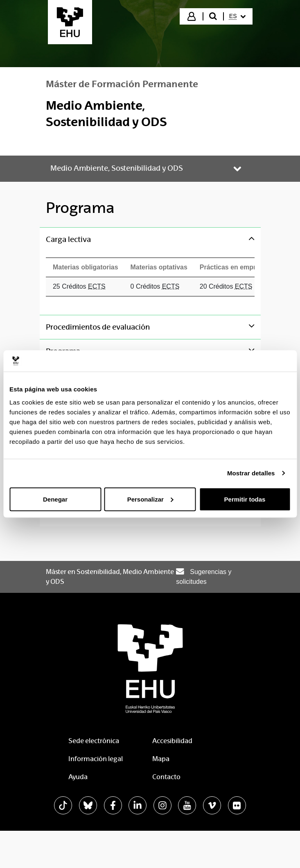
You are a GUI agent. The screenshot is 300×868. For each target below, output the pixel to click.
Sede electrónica (94, 741)
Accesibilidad (172, 741)
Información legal (96, 759)
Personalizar (150, 499)
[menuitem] (237, 16)
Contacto (166, 777)
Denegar (55, 499)
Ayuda (78, 777)
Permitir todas (245, 499)
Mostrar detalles (251, 473)
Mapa (161, 759)
